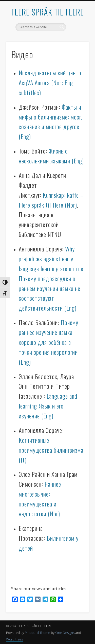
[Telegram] (45, 600)
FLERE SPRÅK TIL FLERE (48, 12)
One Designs (65, 633)
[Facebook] (15, 600)
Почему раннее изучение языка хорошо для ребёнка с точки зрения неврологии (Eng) (49, 342)
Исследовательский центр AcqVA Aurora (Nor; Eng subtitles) (50, 82)
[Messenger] (23, 600)
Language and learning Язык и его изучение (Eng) (48, 406)
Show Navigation (77, 45)
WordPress (14, 639)
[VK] (38, 600)
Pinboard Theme (37, 633)
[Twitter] (30, 600)
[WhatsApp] (53, 600)
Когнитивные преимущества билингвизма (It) (51, 450)
